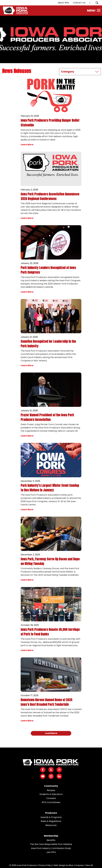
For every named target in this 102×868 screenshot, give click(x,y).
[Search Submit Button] (97, 3)
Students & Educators (51, 794)
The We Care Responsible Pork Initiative (51, 844)
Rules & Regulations (51, 821)
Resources (51, 825)
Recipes (51, 790)
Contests (51, 798)
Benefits (51, 840)
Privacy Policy (45, 865)
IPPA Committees (51, 802)
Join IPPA (51, 852)
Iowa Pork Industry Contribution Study (51, 848)
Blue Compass (76, 865)
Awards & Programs (51, 817)
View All (89, 865)
